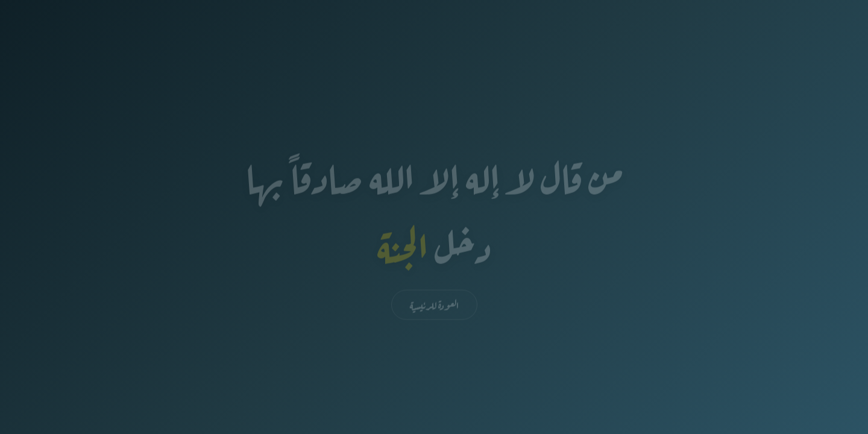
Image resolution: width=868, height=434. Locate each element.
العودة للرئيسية (434, 305)
